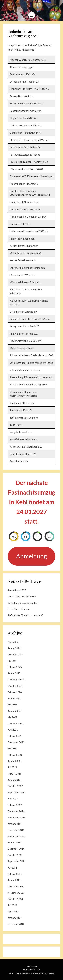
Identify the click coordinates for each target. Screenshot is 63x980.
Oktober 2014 (15, 855)
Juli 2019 (12, 767)
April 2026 (13, 642)
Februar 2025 (15, 667)
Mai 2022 (13, 717)
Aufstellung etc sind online (22, 596)
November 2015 (16, 836)
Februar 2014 (15, 874)
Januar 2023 (14, 711)
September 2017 (17, 792)
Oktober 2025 (15, 654)
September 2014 (17, 861)
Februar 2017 (15, 805)
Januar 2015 (14, 842)
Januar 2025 (14, 673)
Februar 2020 (15, 755)
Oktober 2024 (15, 686)
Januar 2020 (14, 761)
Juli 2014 (12, 868)
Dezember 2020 (16, 742)
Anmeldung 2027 (17, 590)
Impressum (32, 966)
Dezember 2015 (16, 830)
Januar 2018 (14, 780)
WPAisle (28, 973)
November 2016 (16, 817)
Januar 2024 (14, 698)
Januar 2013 (14, 918)
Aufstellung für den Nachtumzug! (25, 615)
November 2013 (16, 893)
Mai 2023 (13, 705)
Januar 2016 (14, 824)
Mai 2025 (13, 661)
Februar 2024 (15, 692)
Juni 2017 (13, 799)
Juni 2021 (13, 730)
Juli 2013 (12, 905)
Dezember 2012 (16, 924)
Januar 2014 (14, 880)
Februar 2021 (15, 736)
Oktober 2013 (15, 899)
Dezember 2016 (16, 811)
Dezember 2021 (16, 723)
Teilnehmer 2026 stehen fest (23, 603)
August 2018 (15, 774)
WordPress (49, 973)
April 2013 (13, 911)
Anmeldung (32, 556)
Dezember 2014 (16, 849)
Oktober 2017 (15, 786)
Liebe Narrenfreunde (19, 609)
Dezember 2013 (16, 886)
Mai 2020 (13, 748)
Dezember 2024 (16, 680)
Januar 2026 (14, 648)
